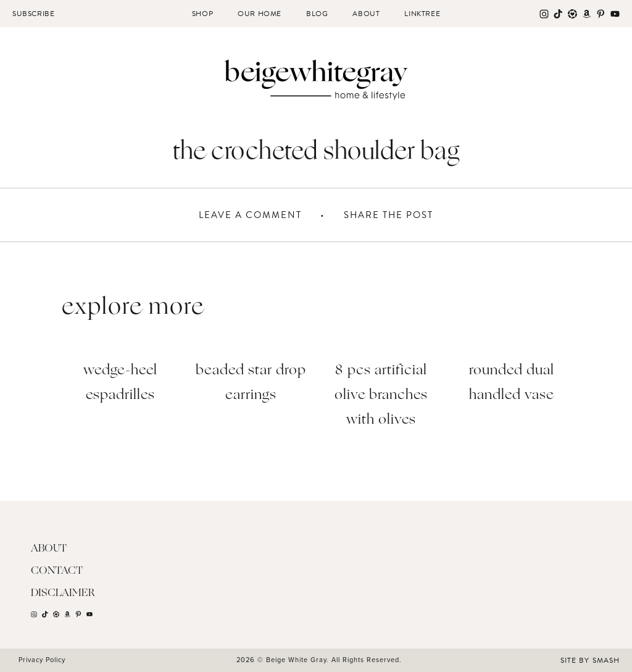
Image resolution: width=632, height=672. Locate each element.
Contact (57, 571)
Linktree (422, 14)
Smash (606, 660)
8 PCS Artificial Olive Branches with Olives (381, 396)
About (366, 14)
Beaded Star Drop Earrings (251, 383)
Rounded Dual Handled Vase (512, 383)
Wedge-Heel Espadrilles (120, 383)
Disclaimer (63, 593)
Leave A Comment (250, 215)
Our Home (260, 14)
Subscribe (33, 14)
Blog (317, 14)
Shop (202, 14)
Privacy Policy (42, 660)
